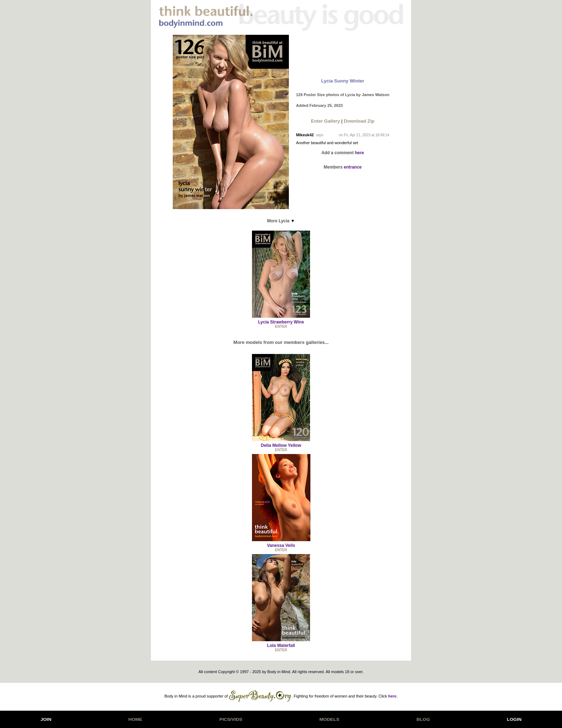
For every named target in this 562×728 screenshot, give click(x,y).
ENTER (281, 327)
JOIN (46, 719)
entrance (353, 167)
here (359, 153)
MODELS (329, 719)
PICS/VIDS (231, 719)
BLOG (423, 719)
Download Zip (359, 121)
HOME (135, 719)
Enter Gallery (325, 121)
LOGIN (514, 719)
